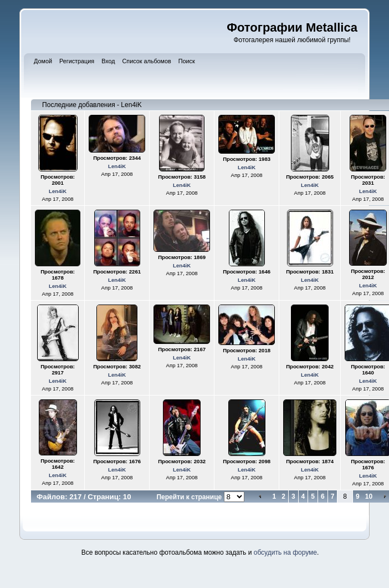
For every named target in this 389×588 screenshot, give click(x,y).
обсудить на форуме (285, 552)
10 (369, 496)
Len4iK (58, 191)
